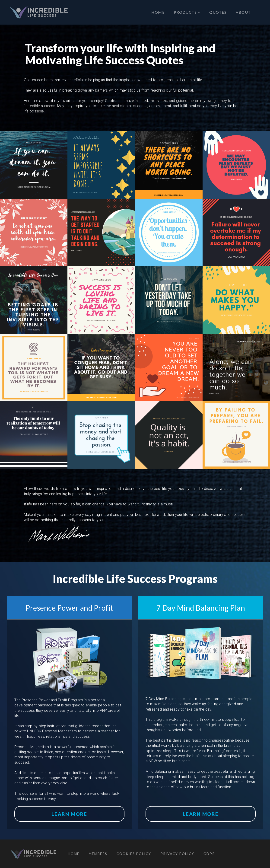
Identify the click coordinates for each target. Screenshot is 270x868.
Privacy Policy (177, 854)
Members (98, 854)
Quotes (218, 12)
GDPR (209, 854)
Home (158, 12)
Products (185, 12)
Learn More (69, 814)
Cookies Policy (134, 854)
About (243, 12)
